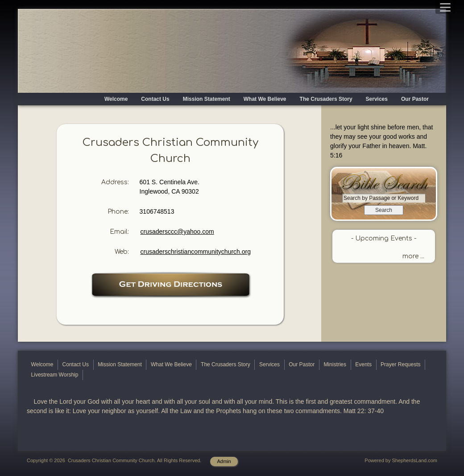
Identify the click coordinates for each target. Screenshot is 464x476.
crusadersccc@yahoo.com (177, 232)
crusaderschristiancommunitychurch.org (196, 252)
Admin (224, 461)
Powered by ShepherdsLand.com (401, 460)
